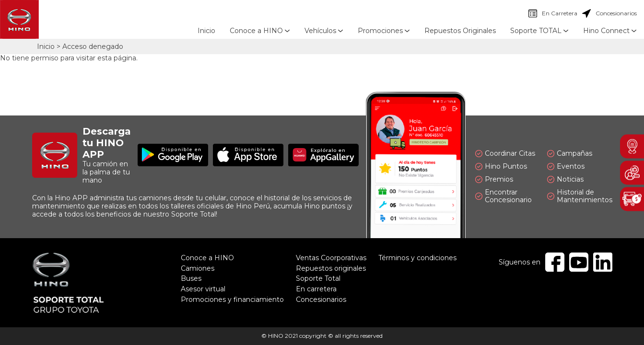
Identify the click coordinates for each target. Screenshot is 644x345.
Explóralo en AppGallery (323, 155)
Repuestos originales (331, 268)
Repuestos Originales (460, 31)
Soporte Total (318, 278)
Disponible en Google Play (173, 155)
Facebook (555, 262)
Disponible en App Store (248, 155)
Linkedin (603, 262)
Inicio (206, 31)
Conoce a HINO (207, 258)
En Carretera (553, 13)
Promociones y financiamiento (232, 299)
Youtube (579, 262)
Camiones (198, 268)
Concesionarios (609, 13)
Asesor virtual (203, 289)
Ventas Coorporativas (331, 258)
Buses (191, 278)
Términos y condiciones (417, 258)
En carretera (316, 289)
